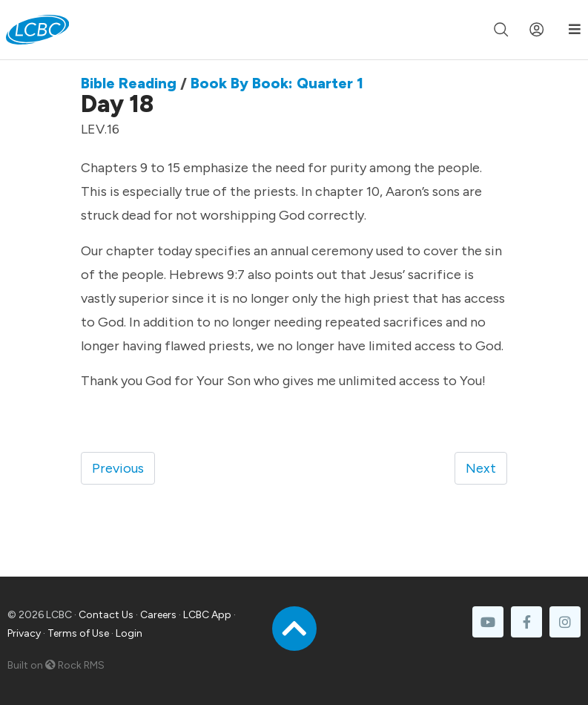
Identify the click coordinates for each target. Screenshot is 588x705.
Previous (118, 468)
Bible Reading (129, 83)
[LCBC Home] (37, 30)
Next (481, 468)
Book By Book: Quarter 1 (277, 83)
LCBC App (207, 615)
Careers (158, 615)
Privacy (24, 633)
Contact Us (106, 615)
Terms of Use (78, 633)
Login (129, 633)
